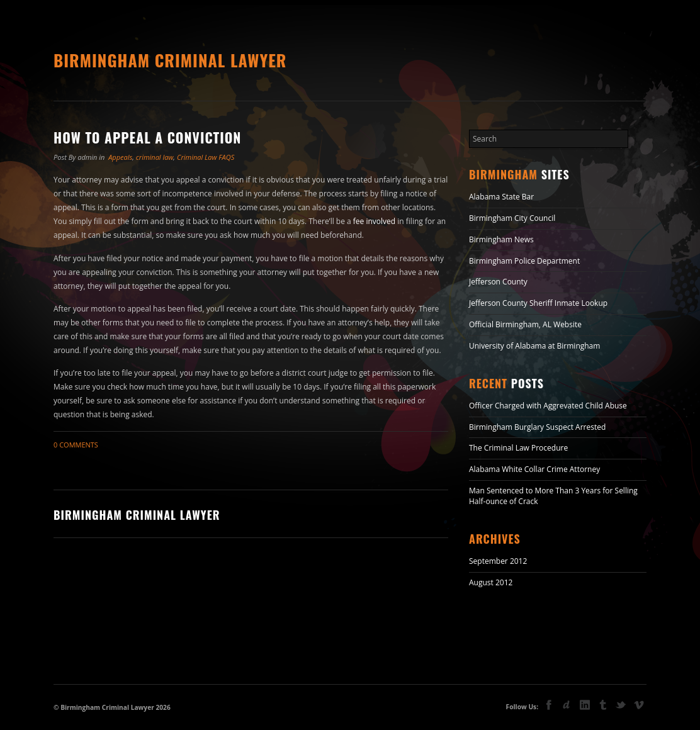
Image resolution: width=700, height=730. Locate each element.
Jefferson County (498, 282)
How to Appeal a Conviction (147, 137)
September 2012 (498, 561)
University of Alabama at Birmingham (534, 346)
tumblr (603, 705)
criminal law (155, 157)
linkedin (585, 705)
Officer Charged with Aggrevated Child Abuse (548, 406)
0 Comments (76, 445)
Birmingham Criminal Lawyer (170, 60)
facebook (549, 705)
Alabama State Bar (501, 197)
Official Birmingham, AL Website (525, 324)
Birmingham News (501, 239)
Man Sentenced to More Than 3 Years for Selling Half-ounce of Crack (553, 496)
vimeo (639, 705)
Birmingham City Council (512, 218)
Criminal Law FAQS (206, 157)
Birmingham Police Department (524, 261)
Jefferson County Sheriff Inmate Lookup (538, 303)
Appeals (120, 157)
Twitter (621, 706)
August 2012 (491, 582)
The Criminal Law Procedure (518, 448)
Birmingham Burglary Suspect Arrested (537, 427)
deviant (567, 705)
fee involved (374, 221)
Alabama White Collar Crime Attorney (534, 469)
